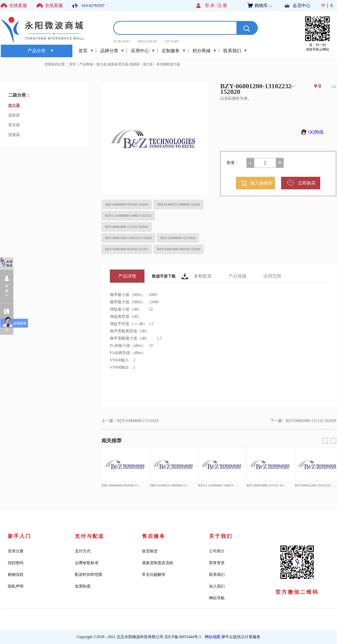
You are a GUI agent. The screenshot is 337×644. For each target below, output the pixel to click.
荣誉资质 (217, 563)
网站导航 (217, 598)
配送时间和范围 (89, 575)
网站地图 (212, 637)
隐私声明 (16, 586)
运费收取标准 (87, 563)
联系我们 (217, 575)
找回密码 (16, 563)
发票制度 (83, 586)
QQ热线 (311, 132)
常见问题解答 (154, 575)
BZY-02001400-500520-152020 (179, 249)
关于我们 (221, 536)
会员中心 (302, 5)
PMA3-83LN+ (148, 41)
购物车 (261, 5)
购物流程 (16, 575)
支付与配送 (90, 536)
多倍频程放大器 (168, 64)
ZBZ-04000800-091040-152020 (127, 204)
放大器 (148, 64)
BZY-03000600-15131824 (178, 238)
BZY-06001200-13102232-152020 (128, 238)
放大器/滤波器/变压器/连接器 (118, 64)
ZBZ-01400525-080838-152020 (179, 204)
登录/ (211, 5)
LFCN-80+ (172, 41)
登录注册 (16, 551)
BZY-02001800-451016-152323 (127, 249)
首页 (83, 51)
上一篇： (130, 421)
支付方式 (83, 551)
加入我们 (217, 586)
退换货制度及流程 (158, 563)
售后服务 (154, 536)
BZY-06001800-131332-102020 (127, 227)
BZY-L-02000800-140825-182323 (128, 216)
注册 (223, 5)
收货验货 (150, 551)
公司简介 (217, 551)
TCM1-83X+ (122, 41)
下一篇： (303, 421)
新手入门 (20, 536)
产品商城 (86, 64)
